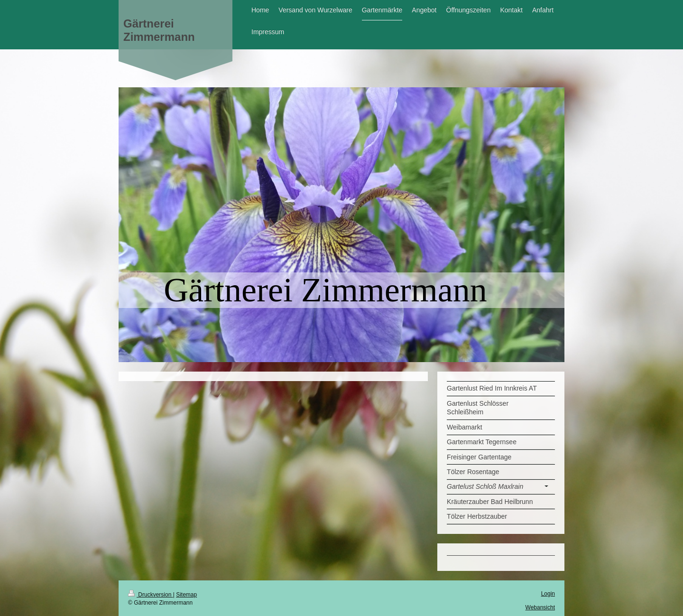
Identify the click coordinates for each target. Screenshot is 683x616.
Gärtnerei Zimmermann (159, 30)
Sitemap (186, 595)
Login (548, 594)
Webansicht (540, 607)
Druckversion (151, 595)
